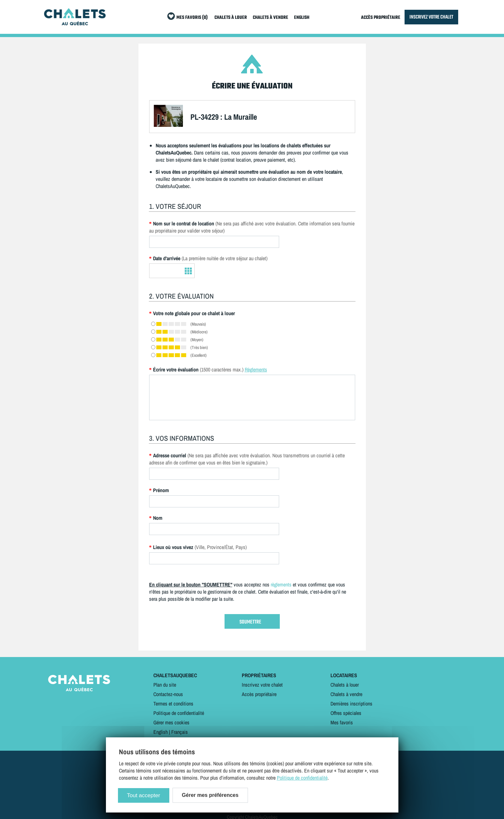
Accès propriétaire (259, 694)
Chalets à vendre (346, 694)
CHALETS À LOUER (231, 18)
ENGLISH (302, 18)
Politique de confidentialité (179, 713)
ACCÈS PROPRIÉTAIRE (381, 18)
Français (180, 732)
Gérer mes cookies (171, 722)
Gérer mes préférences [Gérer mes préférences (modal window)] (210, 795)
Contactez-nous (168, 694)
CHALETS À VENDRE (271, 18)
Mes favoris (342, 722)
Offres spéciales (346, 713)
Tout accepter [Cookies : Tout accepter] (144, 795)
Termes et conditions (173, 704)
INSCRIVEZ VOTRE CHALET (431, 17)
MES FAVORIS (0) (192, 18)
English (161, 732)
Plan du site (165, 685)
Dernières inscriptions (351, 704)
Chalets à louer (345, 685)
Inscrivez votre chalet (262, 685)
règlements (281, 584)
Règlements (256, 369)
